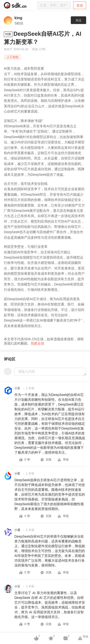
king (18, 18)
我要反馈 (37, 343)
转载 (8, 34)
